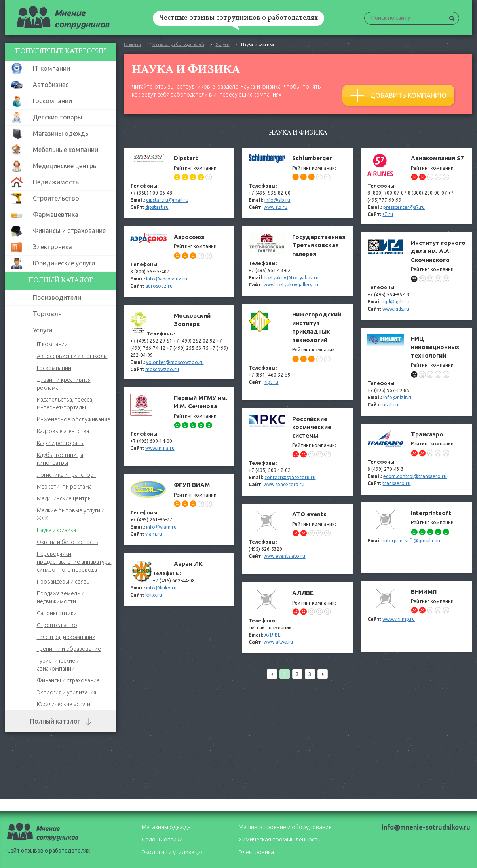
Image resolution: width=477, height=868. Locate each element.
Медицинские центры (64, 498)
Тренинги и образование (69, 649)
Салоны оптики (57, 613)
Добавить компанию (398, 96)
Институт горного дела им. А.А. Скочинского (416, 276)
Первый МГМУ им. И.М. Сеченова (179, 427)
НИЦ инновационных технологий (416, 372)
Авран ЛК (179, 579)
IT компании (52, 344)
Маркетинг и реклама (64, 487)
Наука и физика (56, 530)
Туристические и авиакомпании (58, 665)
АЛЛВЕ (298, 618)
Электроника (256, 852)
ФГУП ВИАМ (179, 510)
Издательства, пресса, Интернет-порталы (65, 404)
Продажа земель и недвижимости (61, 597)
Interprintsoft (416, 538)
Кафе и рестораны (61, 443)
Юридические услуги (64, 704)
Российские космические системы (298, 452)
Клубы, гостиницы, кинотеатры (61, 459)
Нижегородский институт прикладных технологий (298, 352)
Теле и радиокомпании (66, 637)
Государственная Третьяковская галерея (298, 261)
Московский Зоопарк (179, 342)
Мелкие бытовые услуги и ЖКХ (71, 514)
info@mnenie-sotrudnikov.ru (426, 827)
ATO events (298, 539)
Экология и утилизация (67, 692)
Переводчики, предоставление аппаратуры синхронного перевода (74, 562)
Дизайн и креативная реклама (64, 384)
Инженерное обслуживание (74, 419)
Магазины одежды (167, 827)
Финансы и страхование (68, 680)
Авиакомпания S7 (416, 186)
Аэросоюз (179, 262)
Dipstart (179, 183)
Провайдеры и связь (63, 582)
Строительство (57, 625)
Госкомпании (54, 368)
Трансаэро (416, 459)
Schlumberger (298, 183)
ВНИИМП (416, 617)
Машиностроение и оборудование (285, 827)
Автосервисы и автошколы (72, 356)
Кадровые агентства (63, 431)
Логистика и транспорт (67, 475)
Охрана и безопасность (67, 542)
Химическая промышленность (279, 839)
